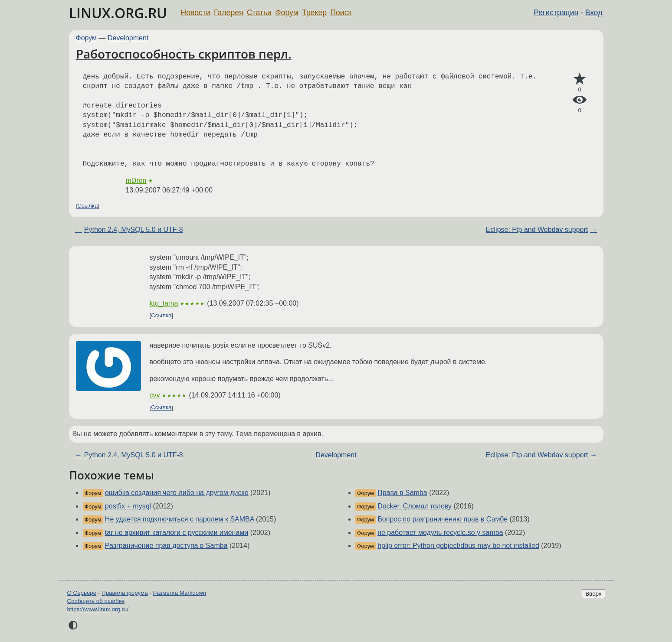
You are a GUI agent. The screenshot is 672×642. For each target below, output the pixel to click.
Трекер (314, 13)
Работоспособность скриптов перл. (184, 54)
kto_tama (164, 303)
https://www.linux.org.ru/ (98, 609)
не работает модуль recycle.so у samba (440, 533)
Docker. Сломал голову (415, 506)
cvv (155, 395)
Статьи (259, 13)
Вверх (593, 594)
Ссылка (87, 206)
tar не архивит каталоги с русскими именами (177, 533)
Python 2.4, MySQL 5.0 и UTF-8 (134, 230)
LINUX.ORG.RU (118, 13)
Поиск (341, 13)
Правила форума (125, 593)
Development (128, 38)
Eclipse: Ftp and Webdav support (537, 230)
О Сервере (82, 593)
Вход (594, 13)
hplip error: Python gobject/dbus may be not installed (458, 546)
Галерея (228, 13)
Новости (196, 13)
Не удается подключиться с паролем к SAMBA (180, 519)
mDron (136, 181)
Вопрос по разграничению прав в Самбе (443, 519)
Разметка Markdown (179, 593)
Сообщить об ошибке (96, 601)
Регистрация (556, 13)
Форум (287, 13)
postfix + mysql (128, 506)
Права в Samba (402, 493)
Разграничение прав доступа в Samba (166, 546)
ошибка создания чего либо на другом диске (177, 493)
